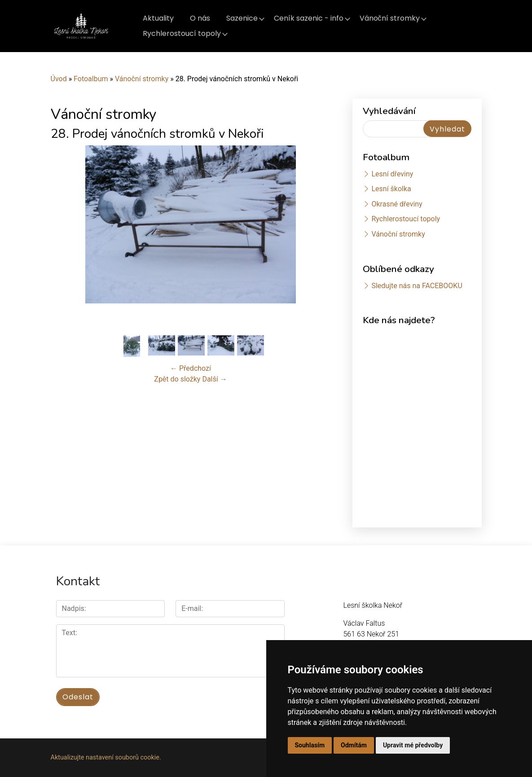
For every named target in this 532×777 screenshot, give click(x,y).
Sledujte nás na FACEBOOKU (417, 286)
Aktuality (158, 18)
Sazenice (242, 18)
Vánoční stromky (390, 18)
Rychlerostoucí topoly (182, 33)
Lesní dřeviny (392, 174)
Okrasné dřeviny (397, 204)
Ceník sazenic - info (309, 18)
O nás (200, 18)
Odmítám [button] (354, 745)
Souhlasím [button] (310, 745)
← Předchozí (191, 368)
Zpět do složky (177, 379)
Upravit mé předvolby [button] (413, 745)
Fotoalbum (91, 79)
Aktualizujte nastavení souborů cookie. (106, 757)
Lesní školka (391, 189)
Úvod (59, 79)
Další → (214, 379)
